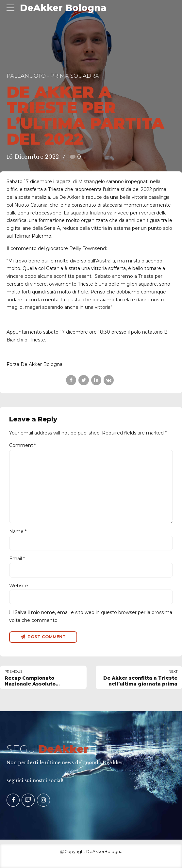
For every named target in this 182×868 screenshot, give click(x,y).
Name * (18, 531)
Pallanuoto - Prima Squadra (53, 76)
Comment (23, 445)
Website (19, 586)
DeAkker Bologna (63, 8)
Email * (17, 559)
